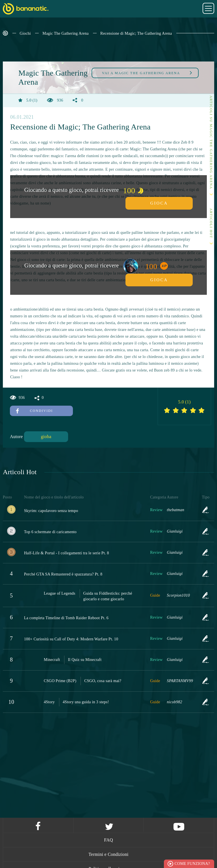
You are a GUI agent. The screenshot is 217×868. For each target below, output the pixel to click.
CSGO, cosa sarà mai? (103, 681)
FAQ (108, 840)
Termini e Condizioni (108, 854)
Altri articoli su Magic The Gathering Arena (211, 136)
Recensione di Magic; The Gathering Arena (136, 33)
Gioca (159, 203)
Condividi (34, 411)
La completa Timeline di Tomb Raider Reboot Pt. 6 (66, 618)
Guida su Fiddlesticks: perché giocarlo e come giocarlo (108, 596)
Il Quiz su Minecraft (85, 660)
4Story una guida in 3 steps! (86, 702)
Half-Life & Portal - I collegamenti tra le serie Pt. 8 (67, 553)
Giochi (25, 33)
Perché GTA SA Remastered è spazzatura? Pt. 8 (63, 574)
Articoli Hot (211, 223)
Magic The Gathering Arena (65, 33)
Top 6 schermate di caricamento (50, 532)
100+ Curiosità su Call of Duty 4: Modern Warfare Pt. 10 (71, 639)
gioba (46, 437)
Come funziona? (192, 864)
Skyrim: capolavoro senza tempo (51, 511)
